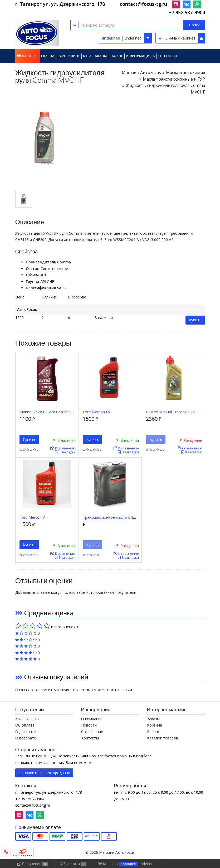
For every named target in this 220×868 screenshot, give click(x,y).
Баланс (116, 56)
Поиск (194, 25)
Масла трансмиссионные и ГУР (174, 79)
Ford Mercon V (32, 517)
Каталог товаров (163, 738)
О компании (92, 719)
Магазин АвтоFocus (141, 73)
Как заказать (27, 719)
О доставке (26, 732)
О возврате (26, 738)
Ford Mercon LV (96, 412)
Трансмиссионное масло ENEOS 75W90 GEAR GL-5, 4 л (131, 517)
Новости (89, 725)
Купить (195, 320)
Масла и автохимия (185, 73)
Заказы (153, 719)
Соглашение (92, 732)
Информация (139, 56)
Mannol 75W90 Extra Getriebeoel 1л (50, 412)
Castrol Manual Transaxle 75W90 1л (177, 412)
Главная (49, 56)
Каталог (30, 56)
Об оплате (25, 725)
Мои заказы (95, 56)
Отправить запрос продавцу (44, 773)
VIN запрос (70, 56)
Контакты (168, 56)
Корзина (155, 725)
